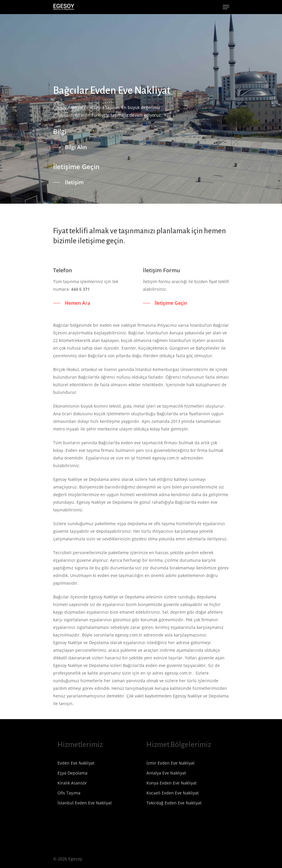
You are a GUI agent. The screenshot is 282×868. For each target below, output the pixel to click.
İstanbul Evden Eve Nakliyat (85, 803)
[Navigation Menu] (226, 7)
